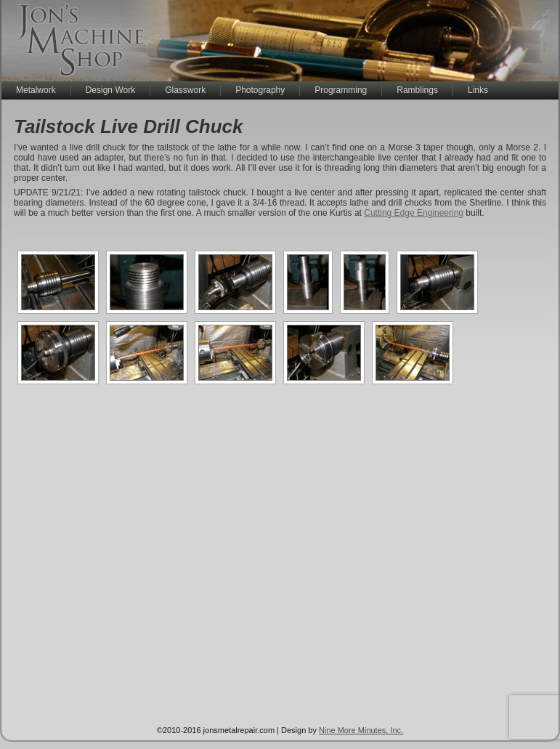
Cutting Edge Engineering (414, 213)
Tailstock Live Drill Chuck (128, 126)
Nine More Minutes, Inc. (361, 730)
